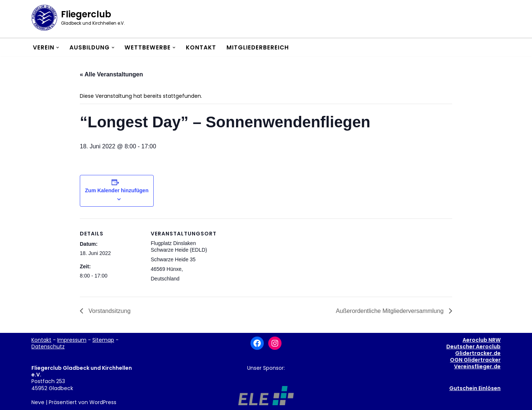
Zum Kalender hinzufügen (117, 190)
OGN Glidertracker (475, 360)
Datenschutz (48, 347)
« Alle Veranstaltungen (111, 74)
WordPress (103, 402)
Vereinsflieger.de (477, 366)
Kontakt (201, 47)
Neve (38, 402)
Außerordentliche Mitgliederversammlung (391, 311)
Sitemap (103, 340)
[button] (58, 48)
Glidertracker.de (478, 353)
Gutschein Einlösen (475, 388)
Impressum (72, 340)
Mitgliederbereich (258, 47)
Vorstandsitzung (109, 311)
